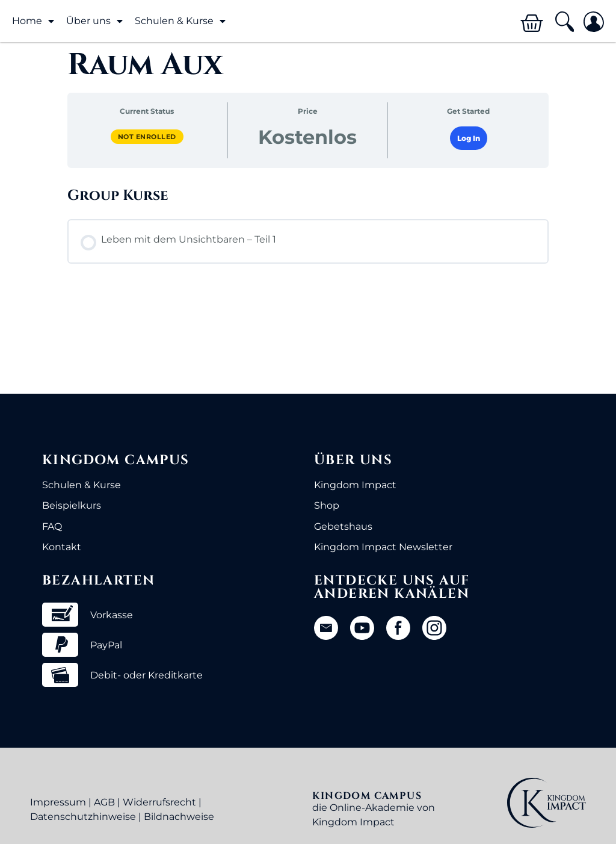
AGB (104, 802)
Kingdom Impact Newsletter (383, 547)
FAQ (52, 526)
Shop (327, 505)
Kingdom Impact (355, 485)
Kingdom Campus (116, 460)
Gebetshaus (343, 526)
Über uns (94, 21)
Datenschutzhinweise (83, 817)
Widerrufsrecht (159, 802)
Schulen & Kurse (180, 21)
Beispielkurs (72, 505)
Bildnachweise (179, 817)
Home (33, 21)
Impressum (58, 802)
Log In (469, 138)
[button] (564, 22)
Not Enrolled (147, 137)
